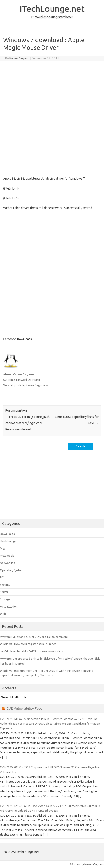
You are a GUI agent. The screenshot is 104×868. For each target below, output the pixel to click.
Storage (5, 599)
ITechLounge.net (52, 9)
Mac (3, 548)
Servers (5, 592)
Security (5, 585)
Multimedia (7, 556)
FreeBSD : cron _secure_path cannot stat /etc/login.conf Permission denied (28, 423)
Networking (8, 563)
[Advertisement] (52, 118)
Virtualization (9, 606)
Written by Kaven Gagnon (87, 864)
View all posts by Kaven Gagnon (26, 385)
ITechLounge (8, 541)
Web (3, 614)
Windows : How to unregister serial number (28, 644)
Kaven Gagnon (19, 58)
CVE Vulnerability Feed (24, 708)
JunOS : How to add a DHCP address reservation (32, 651)
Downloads (24, 339)
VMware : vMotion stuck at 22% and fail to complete (34, 637)
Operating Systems (12, 570)
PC (2, 577)
